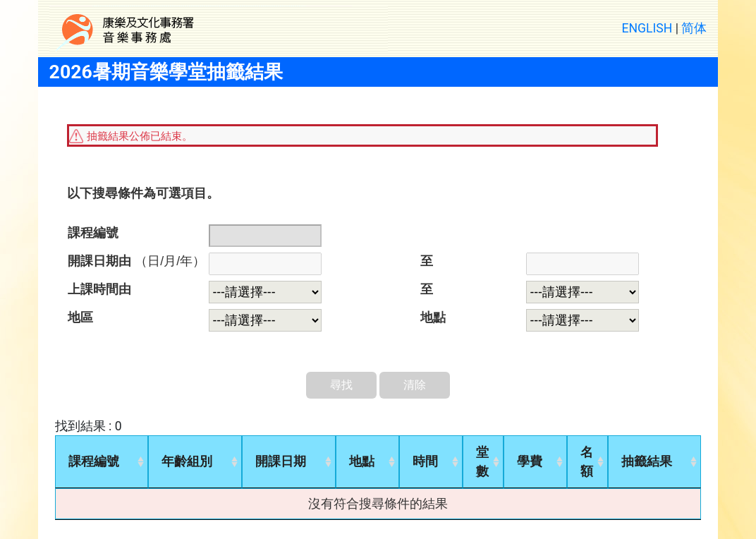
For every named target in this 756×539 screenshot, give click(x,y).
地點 (433, 317)
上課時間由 (99, 289)
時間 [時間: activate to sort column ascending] (425, 461)
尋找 (341, 385)
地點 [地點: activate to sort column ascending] (362, 461)
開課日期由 (136, 261)
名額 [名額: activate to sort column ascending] (587, 461)
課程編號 (93, 233)
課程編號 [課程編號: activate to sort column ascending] (94, 461)
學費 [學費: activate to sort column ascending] (530, 461)
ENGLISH (647, 28)
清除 (415, 385)
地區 (80, 317)
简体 (694, 28)
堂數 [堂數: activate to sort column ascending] (482, 461)
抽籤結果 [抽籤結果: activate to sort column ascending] (647, 461)
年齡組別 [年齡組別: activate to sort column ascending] (187, 461)
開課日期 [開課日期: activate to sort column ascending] (281, 461)
